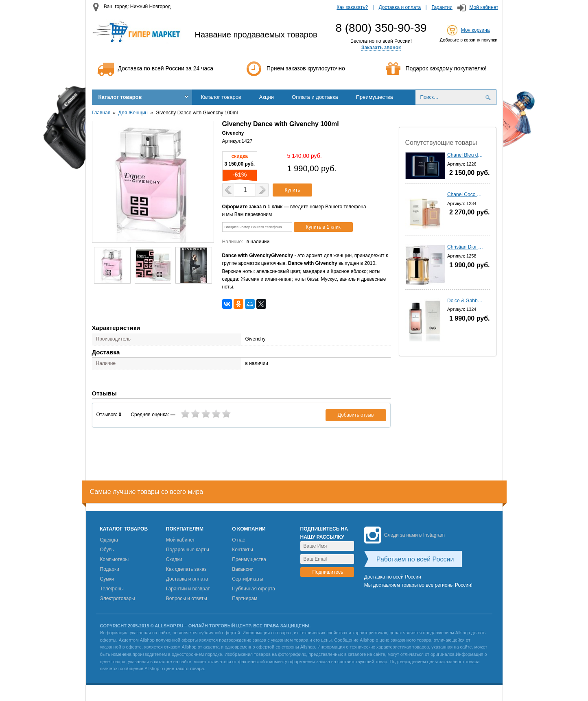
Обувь (107, 550)
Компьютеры (115, 559)
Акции (267, 97)
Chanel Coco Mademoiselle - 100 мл (466, 194)
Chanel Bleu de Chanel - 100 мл (466, 155)
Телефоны (112, 589)
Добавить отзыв (356, 415)
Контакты (243, 550)
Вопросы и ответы (187, 598)
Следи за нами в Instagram (404, 535)
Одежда (109, 540)
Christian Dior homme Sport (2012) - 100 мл (466, 247)
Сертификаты (248, 579)
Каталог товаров (120, 97)
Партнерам (245, 598)
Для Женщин (133, 113)
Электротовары (118, 598)
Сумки (107, 579)
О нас (238, 540)
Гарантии (442, 7)
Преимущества (375, 97)
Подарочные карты (188, 550)
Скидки (174, 559)
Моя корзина (475, 30)
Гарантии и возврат (188, 589)
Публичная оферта (254, 589)
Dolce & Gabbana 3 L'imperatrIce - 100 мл (466, 301)
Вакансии (243, 569)
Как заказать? (352, 7)
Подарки (110, 569)
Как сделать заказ (186, 569)
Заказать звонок (381, 48)
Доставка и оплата (400, 7)
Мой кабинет (484, 7)
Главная (101, 113)
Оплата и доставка (315, 97)
